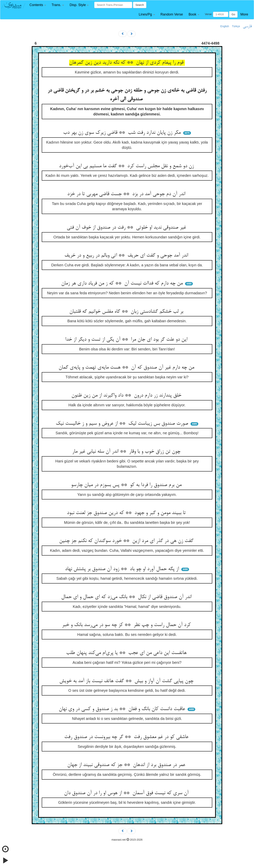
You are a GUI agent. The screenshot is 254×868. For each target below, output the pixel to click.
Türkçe (236, 26)
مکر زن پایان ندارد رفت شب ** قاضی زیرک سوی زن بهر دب (123, 133)
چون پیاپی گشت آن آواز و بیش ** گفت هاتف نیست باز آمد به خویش (127, 681)
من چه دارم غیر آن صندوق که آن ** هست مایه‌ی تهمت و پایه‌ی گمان (127, 368)
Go (233, 14)
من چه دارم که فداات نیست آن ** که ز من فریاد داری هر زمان (123, 284)
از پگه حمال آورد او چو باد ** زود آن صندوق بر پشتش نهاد (123, 569)
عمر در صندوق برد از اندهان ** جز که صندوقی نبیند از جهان (127, 765)
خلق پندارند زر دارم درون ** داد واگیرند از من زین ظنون (127, 396)
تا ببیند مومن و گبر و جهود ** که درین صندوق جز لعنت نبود (127, 513)
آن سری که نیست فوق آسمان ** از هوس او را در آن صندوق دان (127, 793)
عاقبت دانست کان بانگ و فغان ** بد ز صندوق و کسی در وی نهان (123, 709)
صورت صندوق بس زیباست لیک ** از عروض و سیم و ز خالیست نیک (123, 424)
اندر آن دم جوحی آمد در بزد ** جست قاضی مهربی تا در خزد (127, 194)
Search (140, 5)
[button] (38, 5)
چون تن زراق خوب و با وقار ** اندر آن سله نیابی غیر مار (127, 452)
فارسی (247, 26)
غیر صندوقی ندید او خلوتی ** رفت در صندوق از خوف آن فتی (127, 228)
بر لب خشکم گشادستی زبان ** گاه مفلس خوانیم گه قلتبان (127, 312)
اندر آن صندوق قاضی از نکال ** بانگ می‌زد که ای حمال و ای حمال (127, 597)
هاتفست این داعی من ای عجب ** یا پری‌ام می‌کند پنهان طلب (127, 653)
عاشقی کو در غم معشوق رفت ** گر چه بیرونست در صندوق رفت (127, 737)
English (225, 26)
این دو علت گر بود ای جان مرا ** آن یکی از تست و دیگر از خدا (127, 340)
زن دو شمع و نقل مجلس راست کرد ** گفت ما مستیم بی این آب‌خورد (127, 166)
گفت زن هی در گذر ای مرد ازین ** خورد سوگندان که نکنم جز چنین (127, 541)
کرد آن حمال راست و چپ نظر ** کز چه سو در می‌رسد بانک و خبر (127, 625)
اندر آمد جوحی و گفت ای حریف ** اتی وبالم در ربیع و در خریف (127, 256)
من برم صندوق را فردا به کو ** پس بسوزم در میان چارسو (127, 485)
